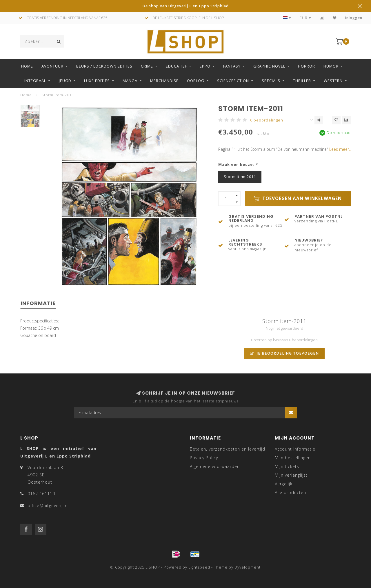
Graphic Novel (269, 66)
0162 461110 (41, 494)
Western (333, 81)
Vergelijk (284, 484)
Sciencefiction (233, 81)
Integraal (35, 81)
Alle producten (290, 492)
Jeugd (65, 81)
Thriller (302, 81)
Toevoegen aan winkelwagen (298, 198)
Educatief (176, 66)
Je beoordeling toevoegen (284, 353)
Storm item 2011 (240, 177)
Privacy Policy (204, 458)
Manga (130, 81)
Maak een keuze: (238, 165)
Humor (331, 66)
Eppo (205, 66)
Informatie (38, 303)
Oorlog (196, 81)
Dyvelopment (248, 567)
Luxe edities (97, 81)
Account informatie (295, 449)
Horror (307, 66)
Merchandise (164, 81)
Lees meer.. (340, 149)
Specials (271, 81)
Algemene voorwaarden (215, 466)
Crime (147, 66)
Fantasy (232, 66)
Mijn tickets (287, 466)
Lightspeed (199, 567)
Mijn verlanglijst (291, 475)
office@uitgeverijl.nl (48, 506)
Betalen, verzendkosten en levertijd (228, 449)
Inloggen (354, 18)
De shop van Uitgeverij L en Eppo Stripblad (185, 6)
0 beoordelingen (267, 120)
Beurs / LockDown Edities (104, 66)
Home (27, 66)
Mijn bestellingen (293, 458)
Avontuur (52, 66)
